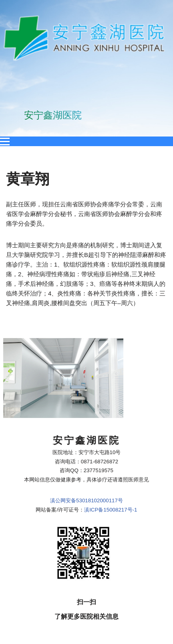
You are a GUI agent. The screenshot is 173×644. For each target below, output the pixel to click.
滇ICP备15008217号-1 (111, 404)
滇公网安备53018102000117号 (86, 395)
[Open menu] (5, 141)
